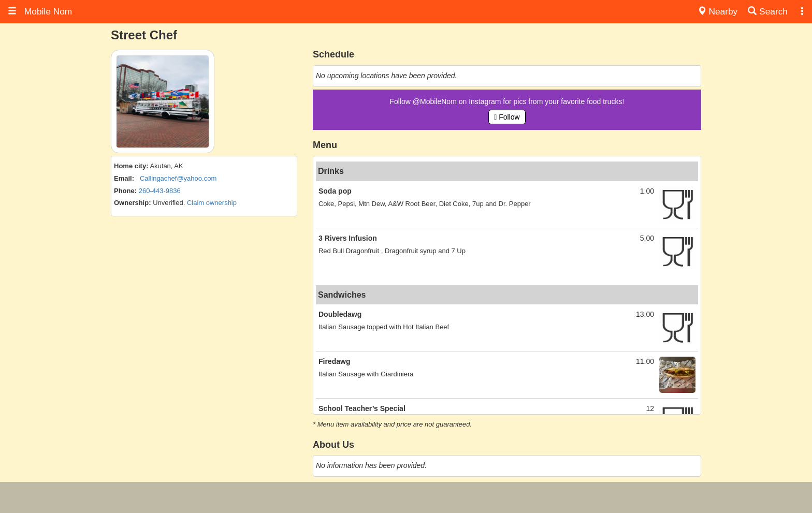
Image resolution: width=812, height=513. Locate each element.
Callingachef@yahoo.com (178, 178)
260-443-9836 (160, 191)
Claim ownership (212, 203)
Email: (124, 178)
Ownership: (133, 203)
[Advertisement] (406, 497)
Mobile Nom (40, 11)
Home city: (131, 166)
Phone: (125, 191)
